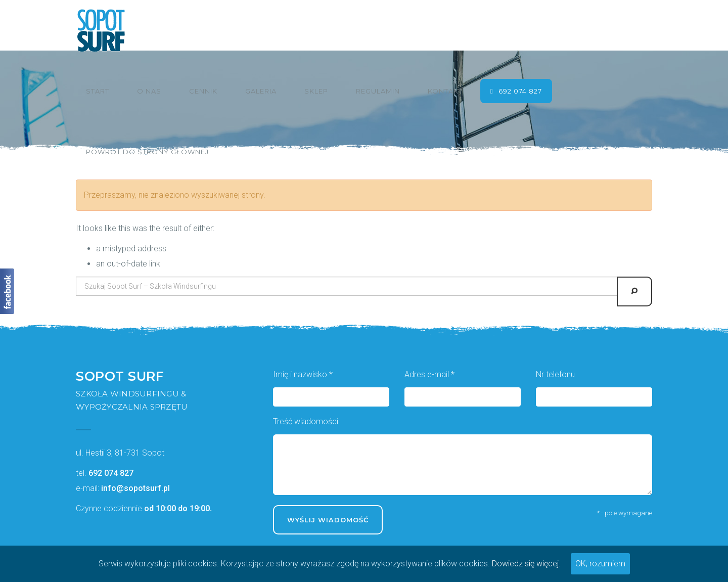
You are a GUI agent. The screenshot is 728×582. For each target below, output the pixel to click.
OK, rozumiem (600, 564)
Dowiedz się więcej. (526, 564)
